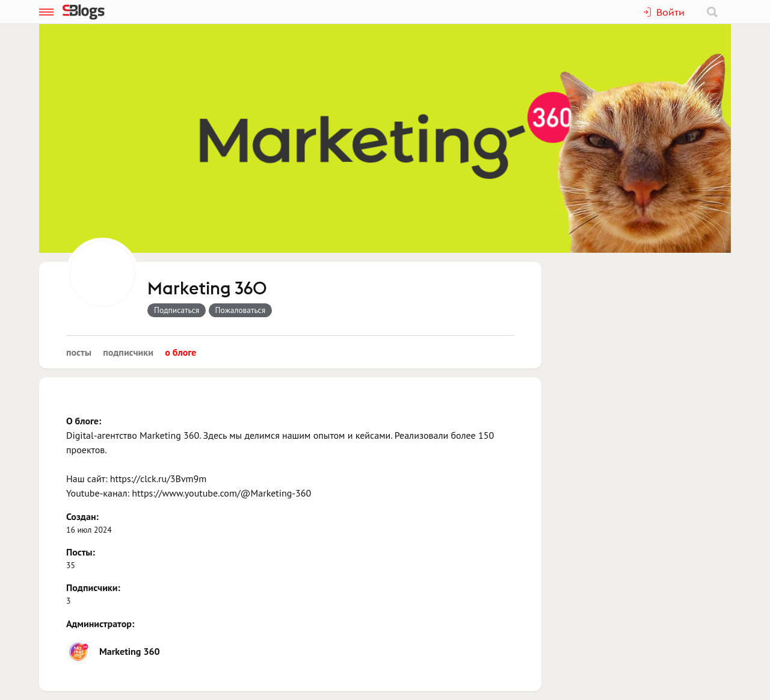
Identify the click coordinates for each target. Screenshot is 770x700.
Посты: (81, 552)
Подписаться (177, 310)
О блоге (180, 352)
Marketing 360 (207, 289)
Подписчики (128, 352)
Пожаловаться (241, 310)
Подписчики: (93, 587)
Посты (79, 352)
